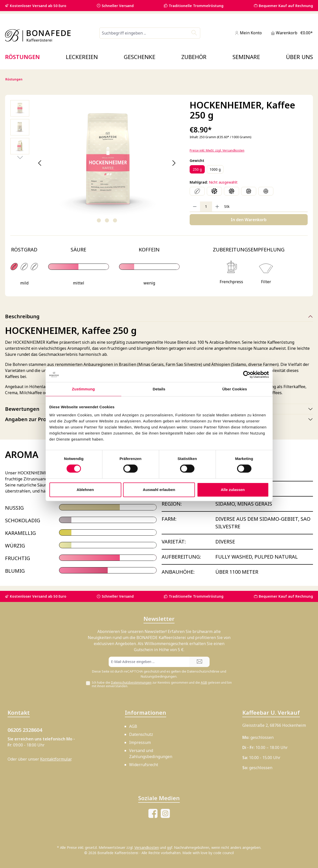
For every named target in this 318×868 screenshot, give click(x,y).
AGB (204, 683)
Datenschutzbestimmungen (131, 683)
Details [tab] (159, 389)
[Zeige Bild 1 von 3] (99, 220)
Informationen (146, 712)
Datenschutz (141, 734)
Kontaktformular (56, 759)
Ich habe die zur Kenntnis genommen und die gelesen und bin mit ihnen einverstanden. (162, 684)
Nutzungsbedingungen (159, 676)
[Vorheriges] (40, 163)
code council (224, 853)
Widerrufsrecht (144, 765)
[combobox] (144, 33)
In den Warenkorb (249, 220)
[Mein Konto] (248, 33)
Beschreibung (22, 316)
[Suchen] (194, 33)
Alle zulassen (233, 490)
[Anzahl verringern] (195, 207)
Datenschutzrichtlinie (203, 671)
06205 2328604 (25, 730)
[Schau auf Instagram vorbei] (165, 813)
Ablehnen (85, 490)
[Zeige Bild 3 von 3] (115, 220)
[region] (95, 163)
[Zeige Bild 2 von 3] (107, 220)
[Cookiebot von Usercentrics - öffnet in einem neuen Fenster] (247, 374)
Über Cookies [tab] (235, 389)
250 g (197, 169)
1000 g (215, 169)
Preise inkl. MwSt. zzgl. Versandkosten (217, 150)
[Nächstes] (174, 163)
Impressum (140, 742)
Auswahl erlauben (159, 490)
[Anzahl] (206, 207)
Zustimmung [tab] (83, 389)
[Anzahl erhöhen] (217, 207)
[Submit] (199, 662)
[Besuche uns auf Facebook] (153, 813)
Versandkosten (147, 847)
